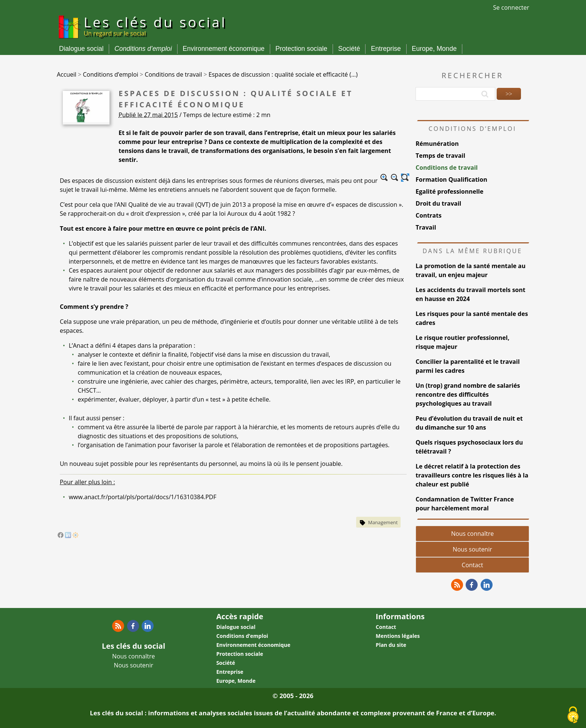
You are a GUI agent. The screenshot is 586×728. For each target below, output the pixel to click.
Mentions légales (398, 636)
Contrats (428, 215)
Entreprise (386, 49)
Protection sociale (301, 49)
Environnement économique (224, 49)
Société (349, 49)
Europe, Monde (434, 49)
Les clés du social (155, 25)
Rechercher (473, 75)
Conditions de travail (447, 168)
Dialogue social (81, 49)
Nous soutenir (472, 549)
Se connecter (511, 7)
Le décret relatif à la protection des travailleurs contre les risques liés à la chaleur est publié (472, 475)
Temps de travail (440, 156)
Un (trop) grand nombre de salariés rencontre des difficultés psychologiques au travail (468, 394)
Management (383, 522)
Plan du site (391, 645)
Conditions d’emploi (143, 49)
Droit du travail (438, 203)
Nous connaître (472, 534)
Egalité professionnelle (449, 191)
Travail (426, 227)
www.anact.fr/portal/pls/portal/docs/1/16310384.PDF (143, 497)
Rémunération (437, 144)
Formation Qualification (451, 179)
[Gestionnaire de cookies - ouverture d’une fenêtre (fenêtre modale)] (573, 715)
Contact (472, 565)
